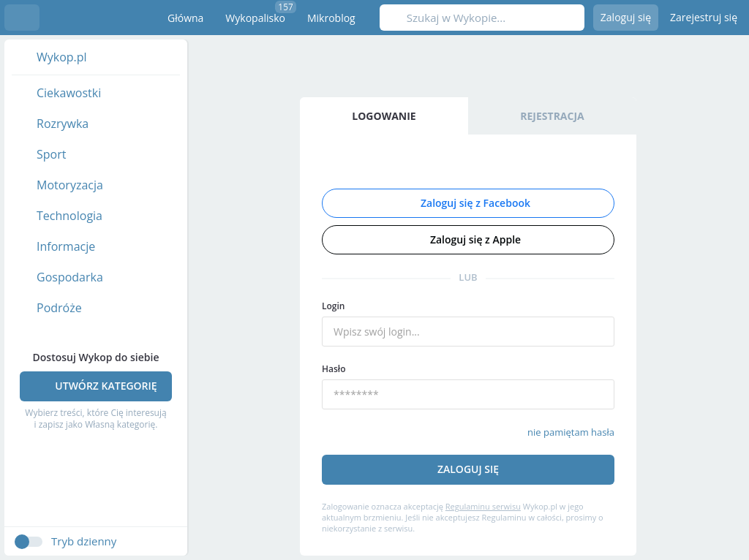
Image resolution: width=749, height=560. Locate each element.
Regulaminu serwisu (483, 506)
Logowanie (384, 116)
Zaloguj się (626, 17)
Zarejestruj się (704, 17)
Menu (22, 18)
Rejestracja (552, 116)
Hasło (334, 369)
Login (333, 306)
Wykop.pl (93, 18)
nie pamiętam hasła (571, 432)
